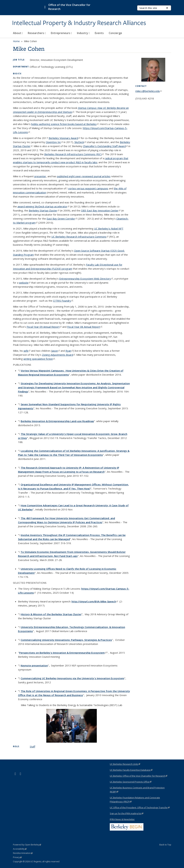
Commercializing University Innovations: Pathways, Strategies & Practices (66, 640)
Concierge (115, 33)
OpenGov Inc (54, 142)
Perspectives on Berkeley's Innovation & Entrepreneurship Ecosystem (63, 653)
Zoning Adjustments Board (59, 355)
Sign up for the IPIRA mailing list (127, 813)
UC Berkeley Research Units (125, 764)
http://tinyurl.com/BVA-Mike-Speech (95, 601)
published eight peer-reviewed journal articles (84, 176)
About (18, 33)
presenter (40, 176)
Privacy (17, 857)
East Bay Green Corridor (62, 219)
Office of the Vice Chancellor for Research (69, 7)
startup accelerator (43, 206)
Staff (32, 747)
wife (27, 351)
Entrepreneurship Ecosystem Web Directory (86, 279)
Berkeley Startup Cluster (44, 210)
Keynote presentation (34, 665)
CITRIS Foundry (63, 301)
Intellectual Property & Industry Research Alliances (79, 23)
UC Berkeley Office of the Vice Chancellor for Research (139, 776)
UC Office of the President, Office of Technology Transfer (140, 808)
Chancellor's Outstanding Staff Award (105, 146)
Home (16, 41)
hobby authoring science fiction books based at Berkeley (65, 124)
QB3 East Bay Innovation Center (101, 210)
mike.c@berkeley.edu (149, 91)
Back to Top (165, 845)
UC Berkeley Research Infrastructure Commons (80, 237)
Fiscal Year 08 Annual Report (85, 327)
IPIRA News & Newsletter (122, 819)
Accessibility (20, 849)
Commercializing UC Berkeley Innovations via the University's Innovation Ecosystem (72, 678)
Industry (83, 33)
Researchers (37, 33)
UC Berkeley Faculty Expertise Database (131, 770)
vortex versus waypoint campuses (88, 188)
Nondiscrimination (23, 853)
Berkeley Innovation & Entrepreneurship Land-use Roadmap (57, 421)
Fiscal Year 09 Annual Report (44, 327)
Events (99, 33)
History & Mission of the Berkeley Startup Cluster (51, 614)
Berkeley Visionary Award (64, 138)
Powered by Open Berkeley (27, 845)
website (25, 283)
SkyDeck (80, 142)
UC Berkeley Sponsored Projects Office (131, 782)
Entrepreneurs (61, 33)
